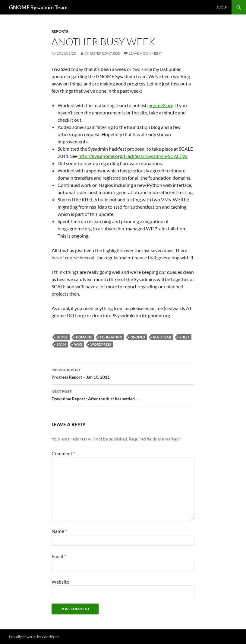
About (222, 7)
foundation (111, 337)
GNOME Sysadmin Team (38, 7)
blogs (62, 337)
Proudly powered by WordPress (34, 637)
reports (60, 31)
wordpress (101, 344)
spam (61, 344)
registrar (162, 337)
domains (84, 337)
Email (59, 556)
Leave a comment (145, 53)
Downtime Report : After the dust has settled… (123, 395)
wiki (78, 344)
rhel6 (184, 337)
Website (60, 582)
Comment (63, 453)
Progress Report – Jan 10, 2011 (123, 373)
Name (59, 531)
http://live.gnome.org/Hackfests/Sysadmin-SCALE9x (133, 156)
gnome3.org (161, 105)
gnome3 (138, 337)
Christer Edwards (102, 53)
